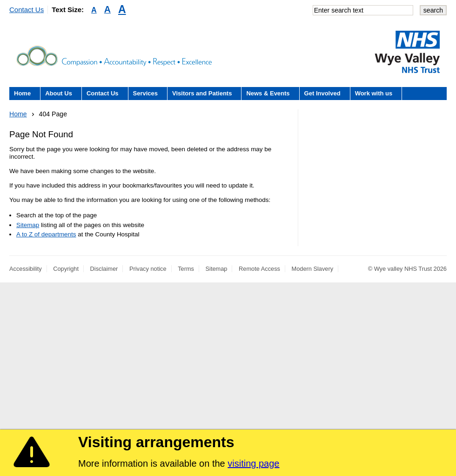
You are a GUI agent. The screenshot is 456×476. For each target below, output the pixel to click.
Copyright (66, 269)
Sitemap (28, 225)
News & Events (268, 93)
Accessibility (26, 269)
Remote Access (259, 269)
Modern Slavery (313, 269)
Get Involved (322, 93)
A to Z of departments (46, 234)
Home (22, 93)
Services (146, 93)
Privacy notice (148, 269)
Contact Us (27, 10)
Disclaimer (104, 269)
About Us (59, 93)
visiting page (253, 463)
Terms (186, 269)
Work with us (374, 93)
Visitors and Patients (202, 93)
